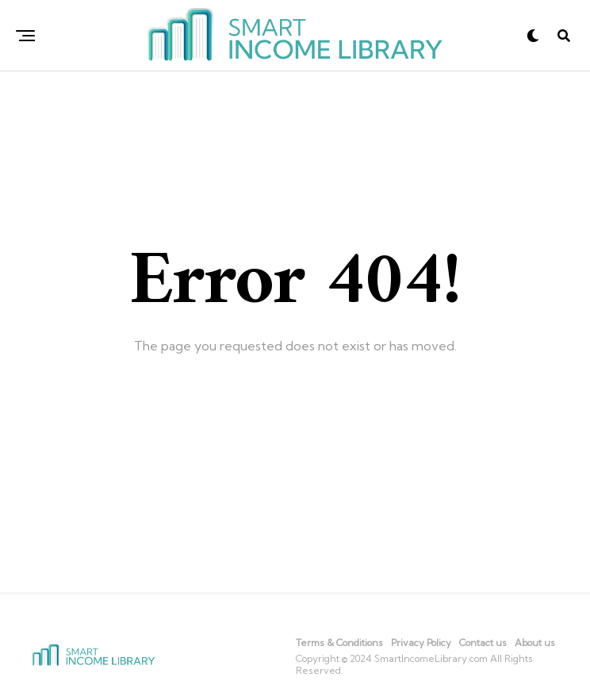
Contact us (483, 643)
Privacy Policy (421, 643)
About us (535, 643)
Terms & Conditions (339, 643)
